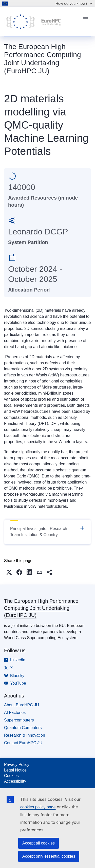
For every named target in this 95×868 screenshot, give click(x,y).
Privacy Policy (17, 765)
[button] (9, 572)
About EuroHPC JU (22, 705)
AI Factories (15, 713)
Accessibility (15, 781)
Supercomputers (19, 720)
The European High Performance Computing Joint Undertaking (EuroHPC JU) (41, 608)
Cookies (11, 776)
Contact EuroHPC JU (23, 743)
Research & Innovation (25, 735)
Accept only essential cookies (49, 856)
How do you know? (74, 3)
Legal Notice (15, 770)
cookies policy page (38, 807)
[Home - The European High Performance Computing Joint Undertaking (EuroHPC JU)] (41, 22)
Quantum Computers (23, 728)
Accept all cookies (39, 843)
